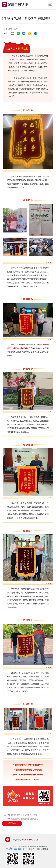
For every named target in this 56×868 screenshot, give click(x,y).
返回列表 (12, 823)
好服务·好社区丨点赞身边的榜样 (24, 815)
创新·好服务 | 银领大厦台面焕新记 (25, 819)
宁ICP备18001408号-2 (15, 849)
